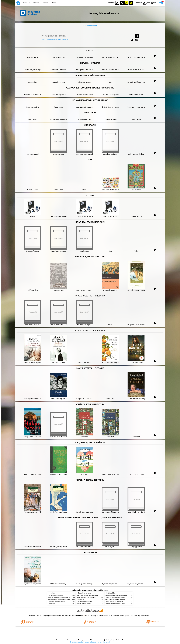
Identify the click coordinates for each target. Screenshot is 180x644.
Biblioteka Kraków (90, 26)
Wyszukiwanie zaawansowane (51, 39)
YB (126, 3)
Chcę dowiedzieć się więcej (80, 642)
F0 (144, 3)
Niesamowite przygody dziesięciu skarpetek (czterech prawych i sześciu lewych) (69, 600)
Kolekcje (65, 39)
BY (131, 3)
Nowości (27, 3)
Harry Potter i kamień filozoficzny (57, 601)
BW (122, 3)
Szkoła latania (52, 603)
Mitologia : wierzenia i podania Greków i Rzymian (61, 598)
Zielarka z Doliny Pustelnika (84, 603)
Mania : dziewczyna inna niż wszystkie (115, 600)
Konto (54, 3)
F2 (153, 3)
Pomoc (45, 3)
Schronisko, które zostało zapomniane (115, 603)
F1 (148, 3)
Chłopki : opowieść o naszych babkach (86, 598)
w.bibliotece (79, 616)
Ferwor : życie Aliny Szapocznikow (114, 601)
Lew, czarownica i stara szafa (56, 596)
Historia (36, 3)
